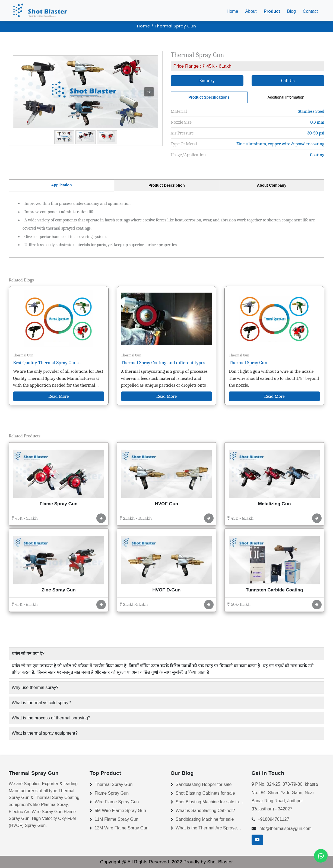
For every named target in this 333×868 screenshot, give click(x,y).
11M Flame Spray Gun (117, 819)
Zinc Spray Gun (59, 590)
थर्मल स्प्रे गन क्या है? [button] (28, 654)
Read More (58, 396)
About (251, 11)
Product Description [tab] (167, 185)
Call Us (288, 81)
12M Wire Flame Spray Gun (122, 828)
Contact (310, 11)
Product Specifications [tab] (209, 97)
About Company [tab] (272, 185)
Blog (291, 11)
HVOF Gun (167, 504)
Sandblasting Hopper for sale (204, 784)
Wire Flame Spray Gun (117, 802)
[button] (149, 92)
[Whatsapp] (321, 856)
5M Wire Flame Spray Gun (120, 811)
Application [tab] (61, 185)
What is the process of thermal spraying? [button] (51, 718)
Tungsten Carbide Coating (275, 590)
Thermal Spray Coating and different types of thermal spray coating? (166, 364)
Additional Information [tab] (286, 97)
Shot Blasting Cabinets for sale (205, 793)
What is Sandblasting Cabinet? (205, 811)
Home (234, 11)
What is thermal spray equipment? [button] (45, 733)
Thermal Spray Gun (248, 363)
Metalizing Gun (275, 504)
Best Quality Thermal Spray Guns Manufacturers (46, 364)
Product (272, 11)
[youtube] (257, 840)
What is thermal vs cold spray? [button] (41, 703)
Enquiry (207, 81)
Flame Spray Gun (59, 504)
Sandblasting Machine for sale (205, 819)
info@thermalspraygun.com (285, 828)
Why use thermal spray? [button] (35, 687)
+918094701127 (273, 819)
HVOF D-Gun (167, 590)
